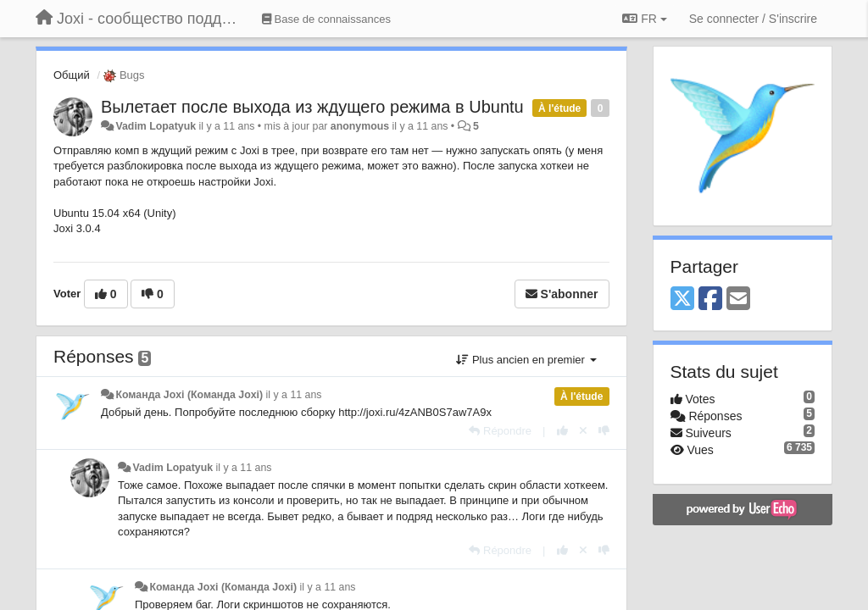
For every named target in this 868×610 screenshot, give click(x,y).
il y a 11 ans (294, 395)
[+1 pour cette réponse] (562, 431)
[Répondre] (500, 431)
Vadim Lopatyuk (156, 126)
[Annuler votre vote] (583, 431)
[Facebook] (710, 299)
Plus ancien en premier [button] (526, 360)
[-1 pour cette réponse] (604, 431)
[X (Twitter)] (682, 299)
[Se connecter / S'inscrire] (753, 19)
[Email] (738, 299)
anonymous (360, 126)
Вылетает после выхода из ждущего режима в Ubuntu (312, 107)
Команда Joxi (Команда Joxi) (189, 395)
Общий (72, 75)
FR (644, 19)
